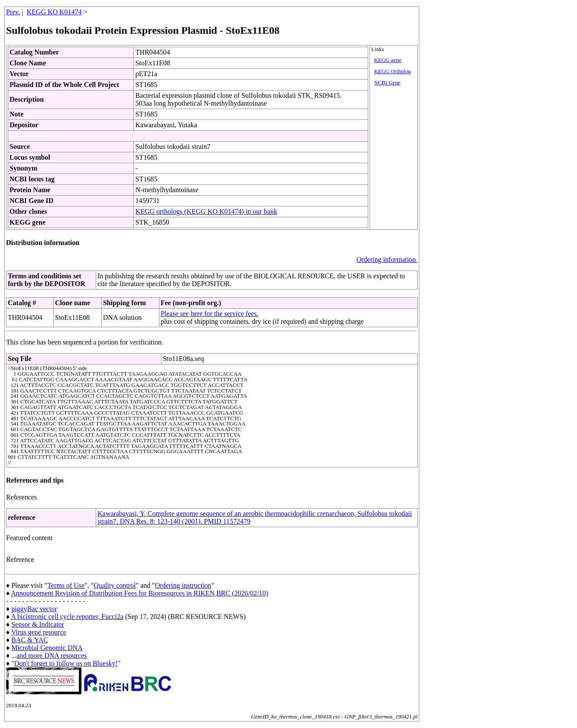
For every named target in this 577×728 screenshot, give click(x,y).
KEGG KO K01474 (54, 12)
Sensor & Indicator (38, 624)
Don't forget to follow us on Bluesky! (66, 663)
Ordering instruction (183, 585)
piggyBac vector (34, 609)
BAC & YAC (30, 640)
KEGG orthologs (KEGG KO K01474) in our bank (206, 211)
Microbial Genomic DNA (47, 648)
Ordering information (387, 259)
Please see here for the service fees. (210, 314)
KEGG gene (388, 60)
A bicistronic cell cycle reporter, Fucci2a (67, 617)
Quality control (115, 585)
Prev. (13, 12)
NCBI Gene (387, 83)
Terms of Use (66, 585)
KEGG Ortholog (393, 71)
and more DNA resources (52, 656)
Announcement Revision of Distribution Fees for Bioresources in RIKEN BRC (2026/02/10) (139, 593)
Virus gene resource (39, 632)
